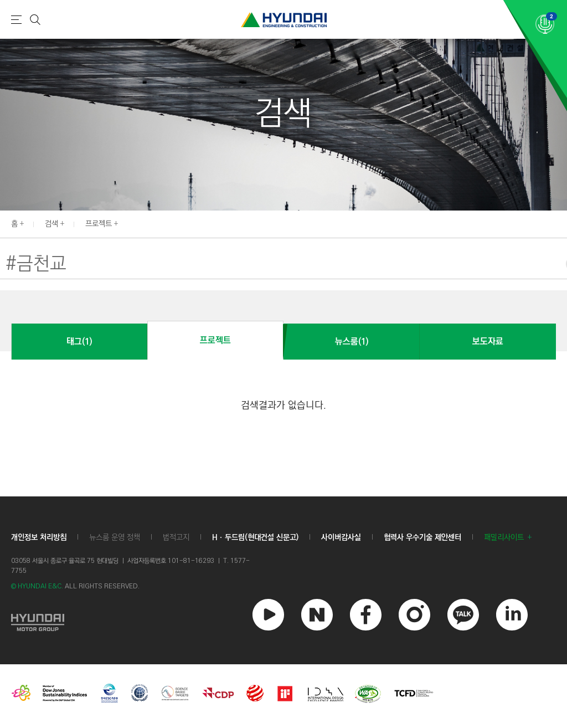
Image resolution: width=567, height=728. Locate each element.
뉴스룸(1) (352, 342)
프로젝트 (99, 224)
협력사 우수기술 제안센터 (422, 537)
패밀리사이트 (504, 537)
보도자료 (488, 342)
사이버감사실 (341, 537)
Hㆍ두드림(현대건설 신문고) (255, 537)
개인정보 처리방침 (39, 537)
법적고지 (176, 537)
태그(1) (79, 342)
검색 (51, 224)
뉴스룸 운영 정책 (115, 537)
